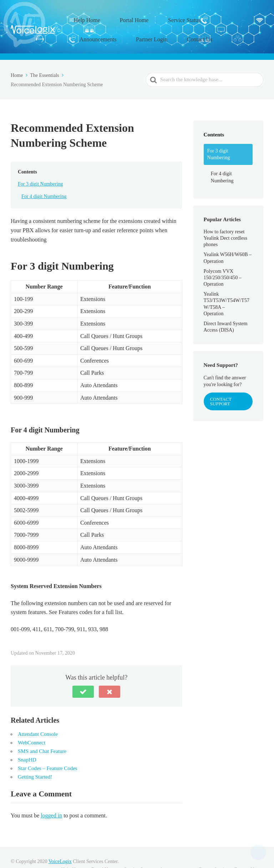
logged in (51, 799)
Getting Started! (35, 760)
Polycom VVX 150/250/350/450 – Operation (223, 261)
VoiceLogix (60, 845)
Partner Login (99, 27)
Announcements (212, 16)
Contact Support (221, 385)
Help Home (91, 16)
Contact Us (137, 27)
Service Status (169, 16)
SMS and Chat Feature (42, 735)
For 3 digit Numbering (40, 168)
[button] (83, 675)
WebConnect (32, 726)
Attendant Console (38, 718)
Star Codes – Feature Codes (48, 752)
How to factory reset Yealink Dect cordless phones (225, 222)
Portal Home (128, 16)
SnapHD (27, 743)
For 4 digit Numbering (44, 180)
